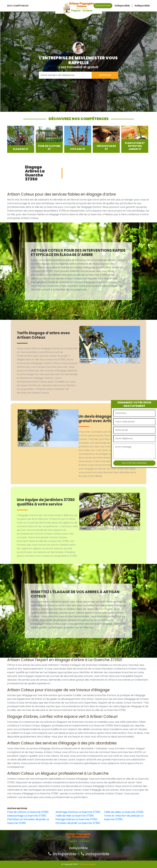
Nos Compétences (18, 6)
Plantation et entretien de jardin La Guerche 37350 (28, 821)
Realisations (103, 6)
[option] (21, 139)
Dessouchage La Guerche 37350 (27, 816)
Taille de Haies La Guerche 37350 (124, 812)
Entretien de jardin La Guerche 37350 (78, 823)
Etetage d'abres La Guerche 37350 (76, 819)
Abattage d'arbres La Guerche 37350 (78, 812)
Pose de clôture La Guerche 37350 (28, 812)
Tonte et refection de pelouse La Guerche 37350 (124, 817)
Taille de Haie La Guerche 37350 (75, 816)
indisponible (62, 854)
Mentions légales (88, 864)
